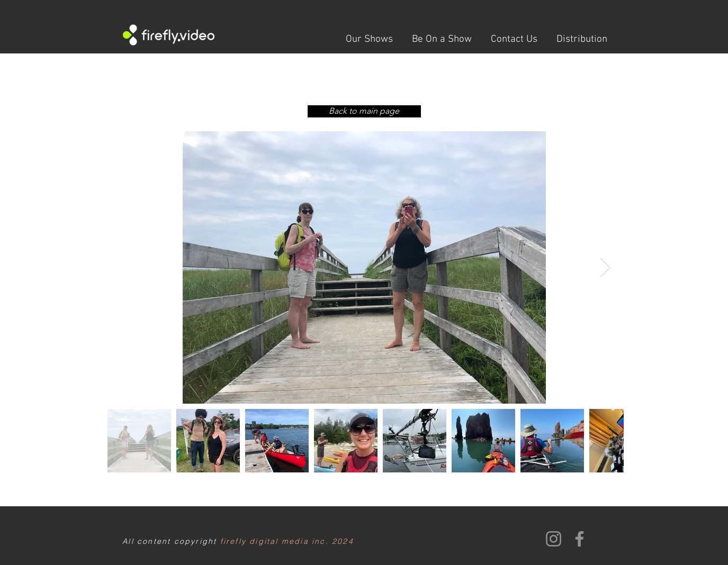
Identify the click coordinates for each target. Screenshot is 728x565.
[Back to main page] (364, 111)
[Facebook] (579, 539)
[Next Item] (605, 267)
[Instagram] (554, 539)
